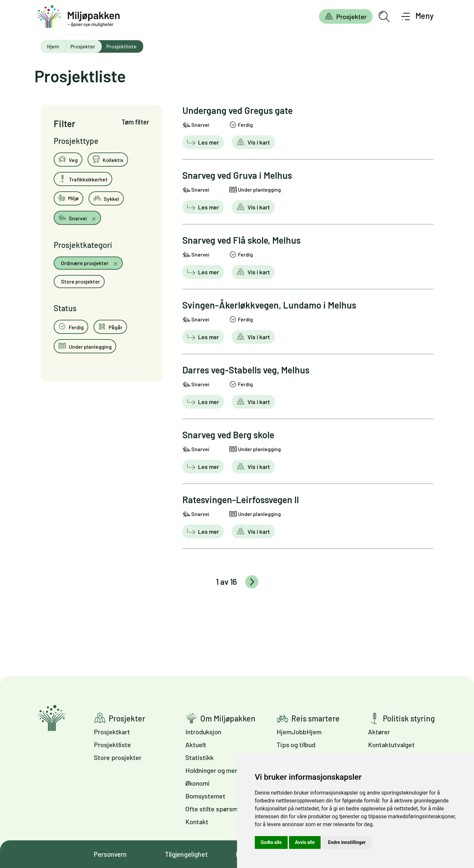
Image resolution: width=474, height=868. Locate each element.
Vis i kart (258, 142)
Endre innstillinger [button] (347, 842)
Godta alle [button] (271, 842)
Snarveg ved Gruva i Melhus (237, 175)
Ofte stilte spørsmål (214, 809)
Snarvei (73, 217)
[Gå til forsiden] (78, 17)
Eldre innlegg (252, 582)
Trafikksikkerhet (83, 178)
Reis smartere (316, 718)
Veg (68, 159)
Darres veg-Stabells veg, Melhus (246, 370)
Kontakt (197, 822)
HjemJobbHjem (299, 732)
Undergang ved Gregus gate (237, 110)
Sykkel (106, 198)
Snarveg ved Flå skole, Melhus (241, 240)
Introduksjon (203, 732)
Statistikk (199, 757)
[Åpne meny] (418, 16)
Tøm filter (135, 122)
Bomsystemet (205, 796)
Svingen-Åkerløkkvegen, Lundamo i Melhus (269, 305)
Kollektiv (108, 159)
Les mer (208, 142)
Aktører (379, 732)
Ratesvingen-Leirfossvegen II (241, 500)
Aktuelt (196, 745)
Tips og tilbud (296, 745)
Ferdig (71, 326)
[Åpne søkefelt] (384, 16)
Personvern (110, 854)
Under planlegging (85, 346)
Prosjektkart (112, 732)
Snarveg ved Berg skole (228, 435)
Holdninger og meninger (219, 770)
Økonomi (197, 783)
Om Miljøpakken (228, 718)
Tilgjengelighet (186, 854)
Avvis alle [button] (305, 842)
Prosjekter (351, 16)
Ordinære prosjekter (85, 263)
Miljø (68, 198)
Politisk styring (409, 718)
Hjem (53, 46)
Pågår (110, 326)
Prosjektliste (112, 745)
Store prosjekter (80, 281)
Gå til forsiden (52, 718)
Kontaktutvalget (391, 745)
